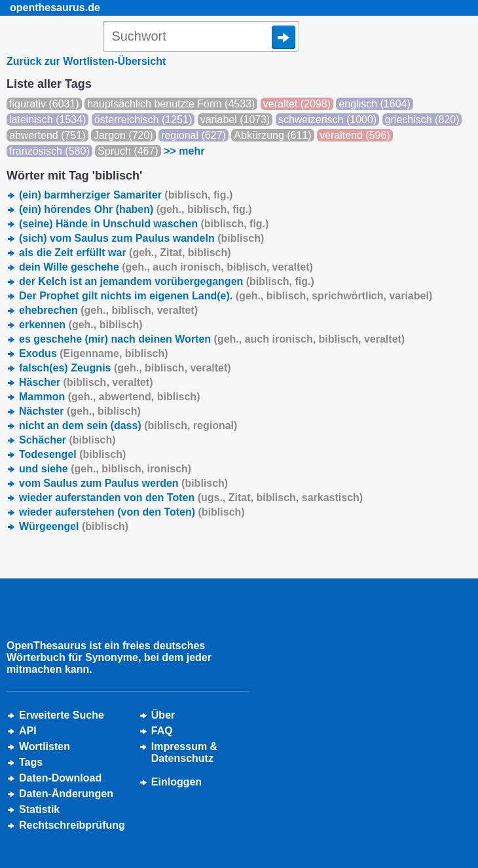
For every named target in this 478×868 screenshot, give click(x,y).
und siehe (105, 469)
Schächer (67, 440)
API (28, 731)
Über (163, 715)
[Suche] (201, 37)
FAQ (162, 731)
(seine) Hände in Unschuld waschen (144, 224)
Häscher (86, 382)
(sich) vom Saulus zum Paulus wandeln (141, 238)
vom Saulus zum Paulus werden (123, 483)
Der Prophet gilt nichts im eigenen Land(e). (226, 296)
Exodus (94, 353)
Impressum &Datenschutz (184, 752)
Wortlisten (45, 746)
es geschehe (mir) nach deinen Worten (212, 339)
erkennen (81, 325)
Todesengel (72, 454)
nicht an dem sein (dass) (128, 425)
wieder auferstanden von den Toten (191, 498)
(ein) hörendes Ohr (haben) (136, 209)
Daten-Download (60, 778)
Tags (31, 762)
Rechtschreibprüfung (72, 825)
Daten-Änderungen (66, 794)
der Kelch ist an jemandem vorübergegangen (167, 281)
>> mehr (184, 151)
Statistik (39, 809)
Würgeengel (74, 526)
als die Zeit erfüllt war (125, 253)
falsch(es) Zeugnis (125, 368)
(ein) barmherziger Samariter (126, 195)
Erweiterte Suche (62, 715)
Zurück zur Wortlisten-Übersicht (86, 61)
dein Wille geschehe (166, 267)
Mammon (109, 397)
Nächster (80, 411)
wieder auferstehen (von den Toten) (132, 512)
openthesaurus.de (55, 8)
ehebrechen (108, 310)
